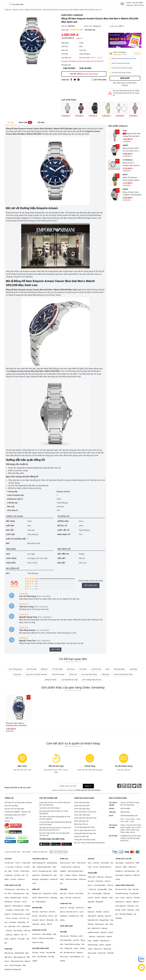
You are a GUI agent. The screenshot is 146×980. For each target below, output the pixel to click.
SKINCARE (8, 949)
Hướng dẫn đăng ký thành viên (85, 833)
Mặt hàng (10, 521)
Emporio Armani (18, 10)
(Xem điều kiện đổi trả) (129, 59)
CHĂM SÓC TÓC (66, 904)
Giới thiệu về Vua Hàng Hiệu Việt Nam (18, 803)
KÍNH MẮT (64, 889)
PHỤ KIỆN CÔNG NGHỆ (40, 948)
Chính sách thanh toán (82, 815)
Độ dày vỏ (62, 526)
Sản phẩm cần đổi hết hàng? (50, 808)
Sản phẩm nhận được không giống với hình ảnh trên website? (55, 818)
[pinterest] (129, 786)
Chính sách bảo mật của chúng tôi (88, 790)
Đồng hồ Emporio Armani (33, 10)
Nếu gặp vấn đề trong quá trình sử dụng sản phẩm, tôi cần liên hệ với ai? (55, 829)
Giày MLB (105, 674)
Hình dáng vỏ (64, 534)
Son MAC (83, 669)
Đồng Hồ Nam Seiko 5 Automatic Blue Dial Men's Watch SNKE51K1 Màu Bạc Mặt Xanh (17, 724)
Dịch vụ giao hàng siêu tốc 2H (85, 830)
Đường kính (63, 521)
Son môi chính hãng (89, 674)
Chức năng (11, 558)
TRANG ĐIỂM (92, 873)
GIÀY (90, 908)
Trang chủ (8, 10)
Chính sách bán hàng (82, 803)
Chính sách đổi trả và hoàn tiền (85, 812)
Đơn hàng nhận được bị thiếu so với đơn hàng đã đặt (54, 812)
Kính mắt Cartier (58, 674)
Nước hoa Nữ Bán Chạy (123, 674)
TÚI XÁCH (8, 859)
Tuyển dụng (9, 818)
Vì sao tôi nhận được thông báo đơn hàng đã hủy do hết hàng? (55, 823)
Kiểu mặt (61, 558)
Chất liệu (10, 534)
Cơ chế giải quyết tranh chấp (84, 827)
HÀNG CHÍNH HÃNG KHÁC (125, 885)
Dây (8, 573)
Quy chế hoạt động (11, 806)
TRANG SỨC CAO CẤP (124, 859)
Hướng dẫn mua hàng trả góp (85, 840)
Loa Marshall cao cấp (69, 680)
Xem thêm (55, 649)
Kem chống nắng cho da (92, 680)
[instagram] (124, 786)
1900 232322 (139, 5)
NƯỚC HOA (64, 859)
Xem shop (125, 78)
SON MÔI (91, 859)
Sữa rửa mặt (31, 669)
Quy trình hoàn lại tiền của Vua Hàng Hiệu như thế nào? (54, 834)
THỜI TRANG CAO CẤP (13, 885)
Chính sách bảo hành (82, 806)
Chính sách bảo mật (81, 821)
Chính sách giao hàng (82, 809)
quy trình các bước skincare (37, 674)
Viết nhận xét (91, 585)
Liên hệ (7, 821)
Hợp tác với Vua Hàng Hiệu (14, 809)
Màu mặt (61, 563)
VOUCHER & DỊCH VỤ (40, 859)
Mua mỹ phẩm (120, 669)
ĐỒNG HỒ (36, 889)
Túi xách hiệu (57, 669)
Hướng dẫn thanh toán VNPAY (15, 815)
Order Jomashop (119, 52)
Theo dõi (137, 54)
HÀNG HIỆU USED (66, 926)
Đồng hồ (97, 26)
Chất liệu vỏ (63, 530)
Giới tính (10, 526)
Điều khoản (26, 852)
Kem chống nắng (15, 669)
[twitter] (134, 786)
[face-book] (119, 786)
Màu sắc (10, 530)
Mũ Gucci (71, 669)
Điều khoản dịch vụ (81, 824)
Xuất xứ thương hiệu (16, 539)
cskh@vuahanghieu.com (129, 816)
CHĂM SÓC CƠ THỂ (39, 930)
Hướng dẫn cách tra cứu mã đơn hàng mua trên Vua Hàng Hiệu (55, 804)
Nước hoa (73, 674)
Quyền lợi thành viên (81, 836)
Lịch (8, 554)
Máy (8, 543)
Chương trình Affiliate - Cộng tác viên (18, 812)
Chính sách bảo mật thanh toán (85, 818)
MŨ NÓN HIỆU (37, 908)
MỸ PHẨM (63, 932)
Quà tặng (133, 669)
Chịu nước (11, 563)
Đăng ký (125, 85)
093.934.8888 (138, 3)
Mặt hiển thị (63, 554)
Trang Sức (17, 674)
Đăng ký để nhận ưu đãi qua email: (18, 788)
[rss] (139, 786)
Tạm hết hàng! (84, 74)
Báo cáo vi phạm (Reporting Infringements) (89, 843)
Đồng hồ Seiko (51, 680)
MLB (108, 669)
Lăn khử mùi (96, 669)
